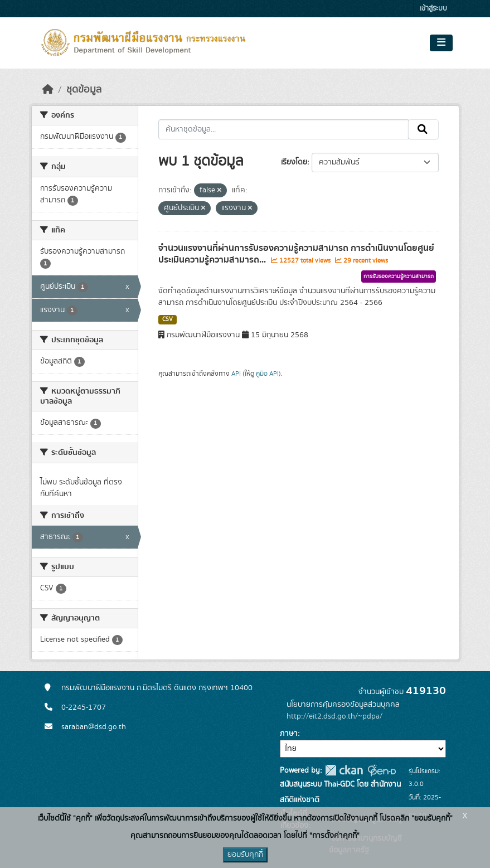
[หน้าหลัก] (48, 90)
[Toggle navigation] (441, 43)
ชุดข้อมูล (84, 90)
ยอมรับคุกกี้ (245, 855)
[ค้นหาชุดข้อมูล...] (283, 129)
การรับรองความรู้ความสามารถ (399, 277)
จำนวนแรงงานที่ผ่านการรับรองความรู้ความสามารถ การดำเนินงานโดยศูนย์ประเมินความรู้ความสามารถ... (296, 254)
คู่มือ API (267, 374)
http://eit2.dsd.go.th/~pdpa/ (334, 716)
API (236, 374)
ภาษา (289, 734)
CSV (168, 319)
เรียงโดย (294, 162)
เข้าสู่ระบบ (433, 9)
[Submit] (423, 129)
